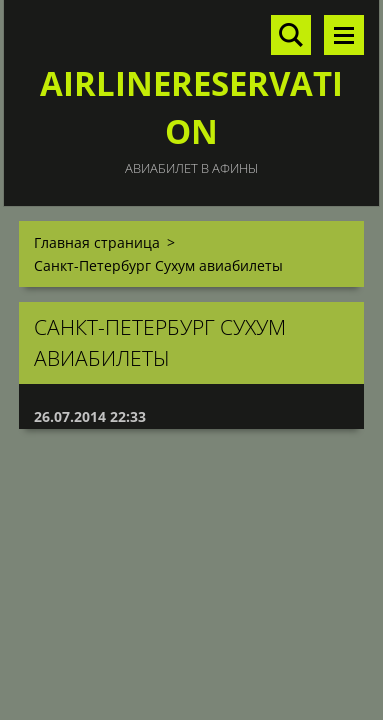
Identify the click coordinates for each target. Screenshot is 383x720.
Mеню (344, 35)
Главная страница (97, 242)
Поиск (291, 35)
